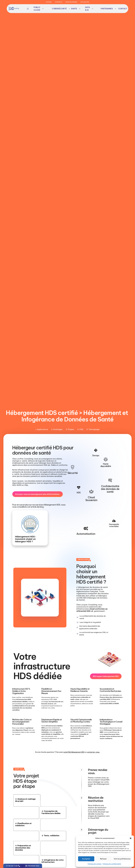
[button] (131, 838)
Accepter (86, 859)
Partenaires (109, 9)
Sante (76, 9)
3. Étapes (70, 429)
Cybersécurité (61, 9)
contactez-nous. (93, 753)
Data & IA (89, 9)
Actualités (85, 2)
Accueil (49, 2)
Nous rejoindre (71, 2)
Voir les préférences (122, 859)
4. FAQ (80, 429)
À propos (59, 2)
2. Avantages (57, 429)
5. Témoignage (93, 429)
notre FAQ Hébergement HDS (74, 753)
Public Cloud (39, 9)
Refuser (103, 859)
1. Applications (42, 429)
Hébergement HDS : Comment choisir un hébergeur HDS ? (25, 539)
